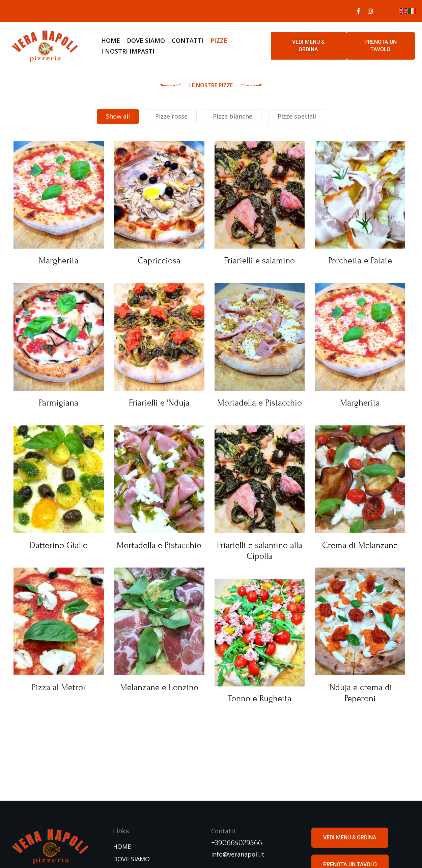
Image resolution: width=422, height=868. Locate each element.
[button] (308, 46)
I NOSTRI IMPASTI (128, 51)
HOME (111, 40)
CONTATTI (188, 40)
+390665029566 (237, 843)
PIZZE (219, 40)
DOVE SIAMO (146, 40)
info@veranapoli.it (238, 854)
